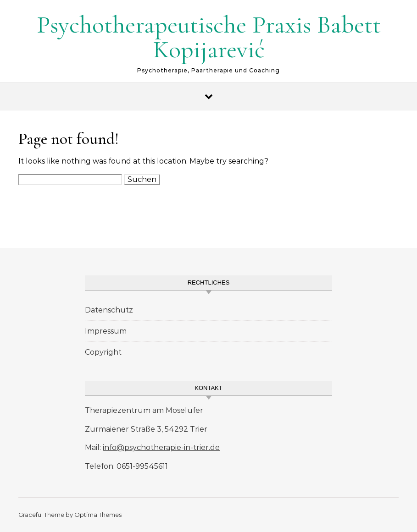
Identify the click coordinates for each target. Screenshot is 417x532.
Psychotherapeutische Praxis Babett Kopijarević (209, 37)
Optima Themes (98, 515)
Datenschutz (109, 310)
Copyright (103, 352)
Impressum (106, 331)
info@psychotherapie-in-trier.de (161, 447)
